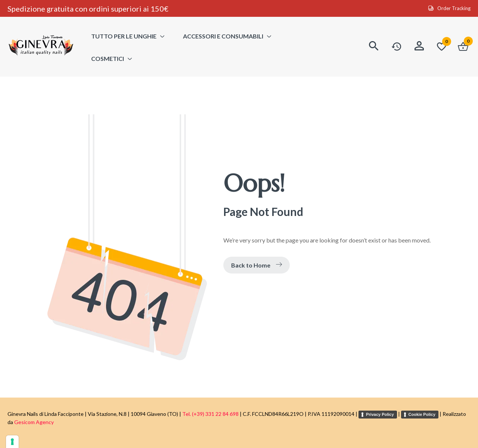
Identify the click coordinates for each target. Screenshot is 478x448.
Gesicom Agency (34, 422)
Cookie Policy (422, 414)
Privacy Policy (380, 414)
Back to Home (257, 265)
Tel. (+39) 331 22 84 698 (210, 414)
